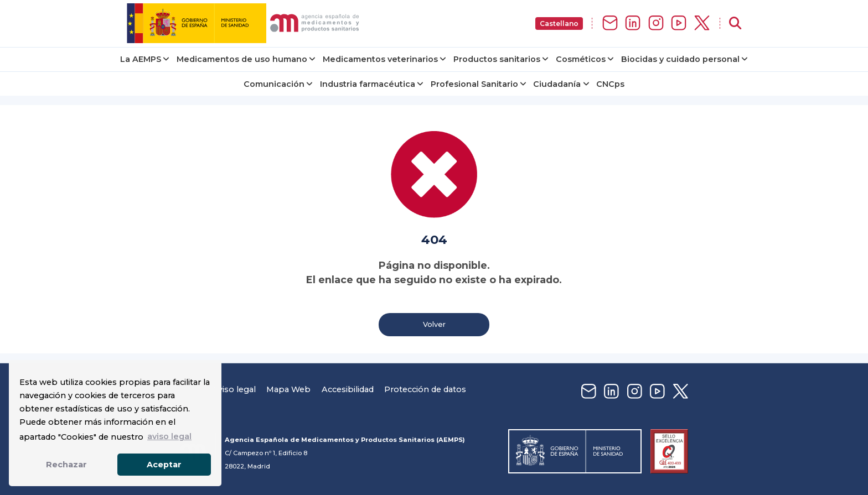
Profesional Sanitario (474, 84)
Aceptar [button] (164, 465)
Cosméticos (581, 59)
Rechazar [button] (66, 465)
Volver (434, 324)
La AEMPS (141, 59)
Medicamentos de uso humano (242, 59)
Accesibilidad (348, 389)
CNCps (610, 84)
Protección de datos (425, 389)
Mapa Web (288, 389)
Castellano (559, 24)
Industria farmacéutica (368, 84)
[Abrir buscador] (735, 24)
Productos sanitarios (497, 59)
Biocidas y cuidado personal (680, 59)
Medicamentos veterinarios (380, 59)
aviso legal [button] (169, 436)
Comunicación (274, 84)
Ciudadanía (557, 84)
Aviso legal (234, 389)
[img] (245, 23)
